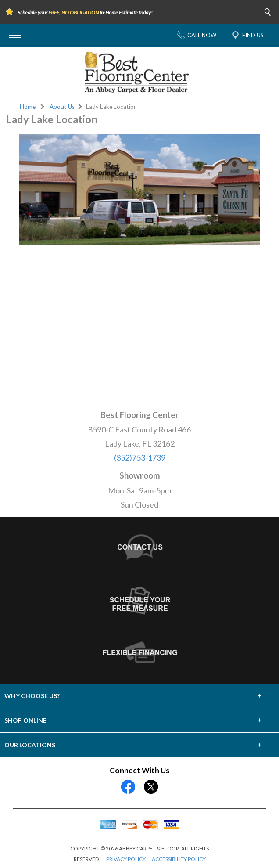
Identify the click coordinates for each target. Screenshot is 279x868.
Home (28, 107)
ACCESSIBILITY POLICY (179, 859)
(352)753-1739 (140, 457)
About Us (62, 107)
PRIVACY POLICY (126, 859)
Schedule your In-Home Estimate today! (85, 13)
